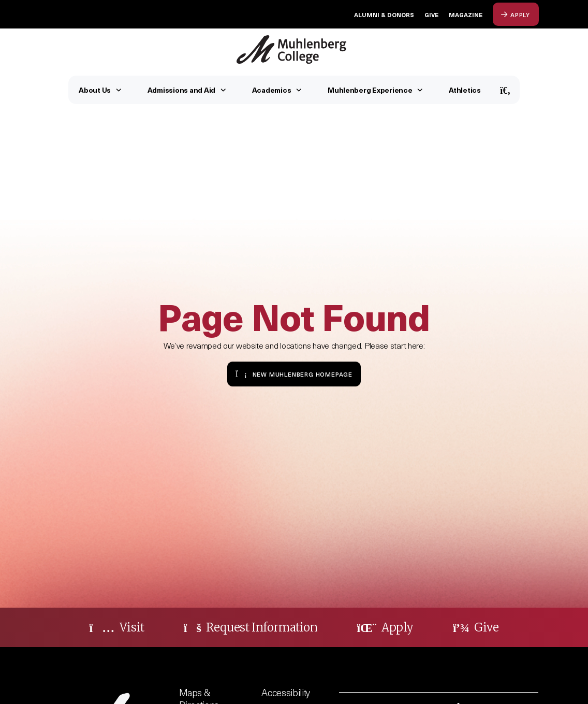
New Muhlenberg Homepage (294, 374)
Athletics (465, 90)
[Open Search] (505, 90)
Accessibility (286, 692)
